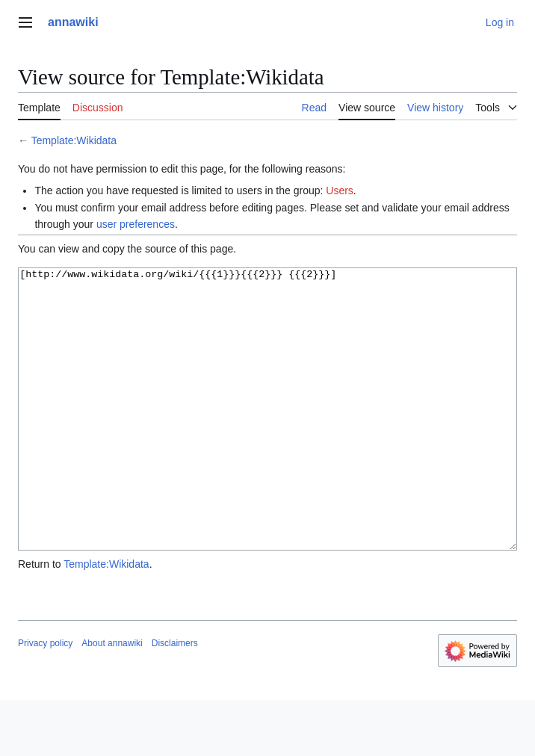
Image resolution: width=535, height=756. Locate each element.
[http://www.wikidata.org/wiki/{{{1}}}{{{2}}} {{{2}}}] (267, 437)
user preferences (136, 224)
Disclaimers (175, 699)
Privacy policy (45, 699)
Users (340, 190)
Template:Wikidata (74, 140)
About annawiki (112, 699)
